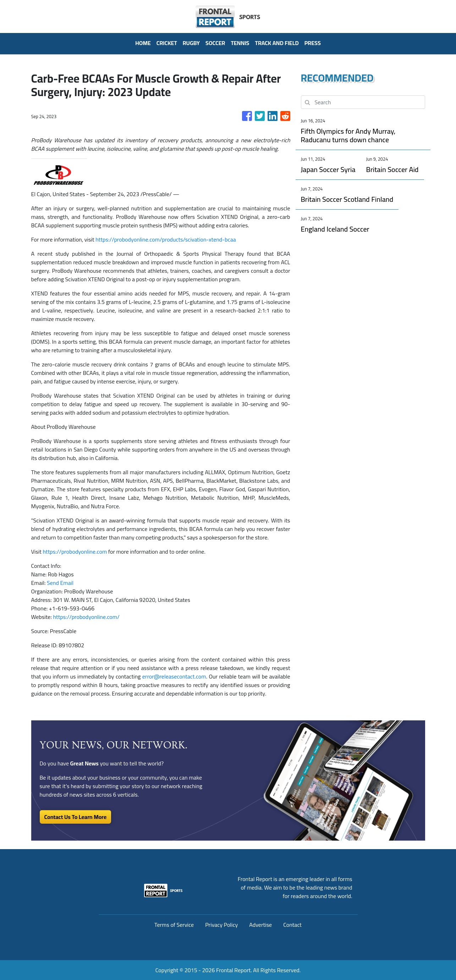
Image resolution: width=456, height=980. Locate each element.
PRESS (313, 43)
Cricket (167, 43)
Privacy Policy (221, 925)
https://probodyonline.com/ (86, 617)
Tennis (240, 43)
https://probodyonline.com (75, 552)
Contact (292, 925)
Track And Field (277, 43)
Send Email (60, 583)
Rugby (191, 43)
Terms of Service (174, 925)
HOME (143, 43)
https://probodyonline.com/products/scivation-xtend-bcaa (166, 239)
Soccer (215, 43)
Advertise (260, 925)
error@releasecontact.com (174, 676)
